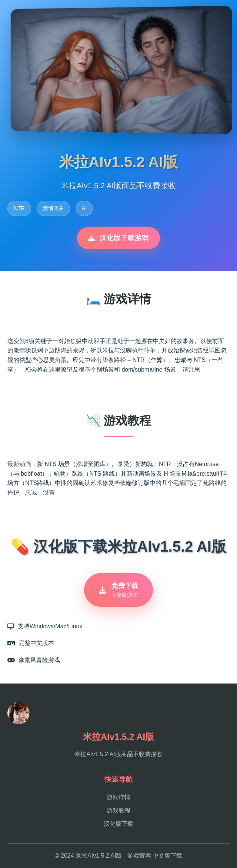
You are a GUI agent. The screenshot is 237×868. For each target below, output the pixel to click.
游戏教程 (118, 810)
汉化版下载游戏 (118, 238)
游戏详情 (118, 797)
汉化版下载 (118, 824)
